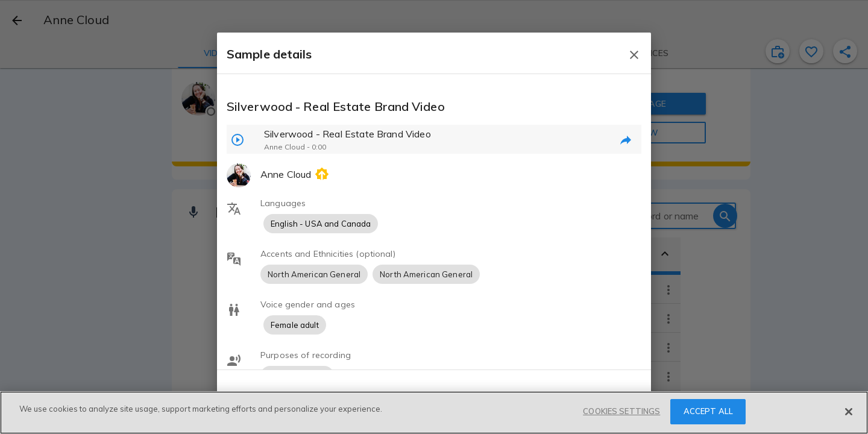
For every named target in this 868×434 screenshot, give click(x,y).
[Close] (849, 412)
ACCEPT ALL (708, 411)
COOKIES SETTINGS (621, 411)
